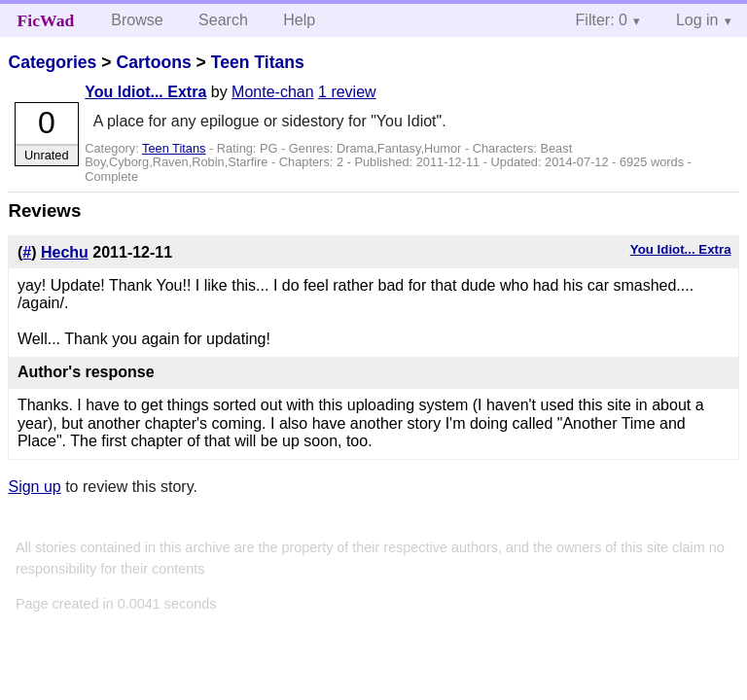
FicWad (46, 20)
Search (223, 20)
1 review (347, 92)
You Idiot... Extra (145, 92)
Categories (52, 62)
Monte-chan (273, 92)
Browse (137, 20)
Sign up (34, 487)
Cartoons (153, 62)
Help (299, 20)
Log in (697, 20)
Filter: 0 (602, 20)
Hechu (65, 252)
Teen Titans (258, 62)
